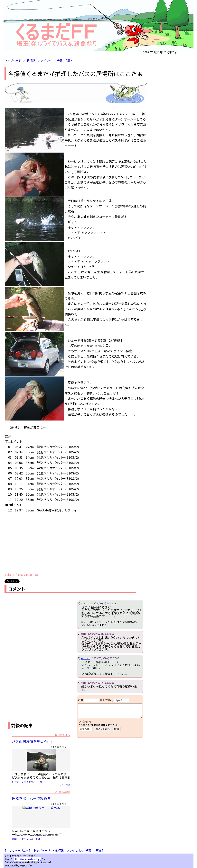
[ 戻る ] (70, 60)
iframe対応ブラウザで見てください (110, 716)
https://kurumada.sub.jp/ (28, 859)
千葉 (60, 60)
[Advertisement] (76, 543)
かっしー (86, 658)
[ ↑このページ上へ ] (18, 850)
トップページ (13, 60)
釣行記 (31, 60)
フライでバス (46, 60)
